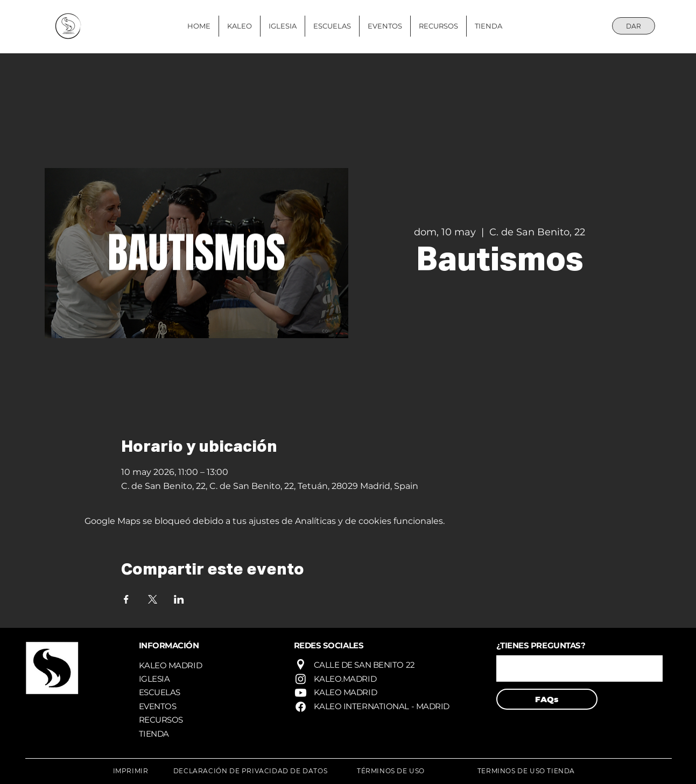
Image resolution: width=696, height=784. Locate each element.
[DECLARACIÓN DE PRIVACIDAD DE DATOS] (251, 771)
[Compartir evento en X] (153, 599)
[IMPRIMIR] (131, 771)
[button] (579, 668)
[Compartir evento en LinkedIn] (179, 599)
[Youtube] (301, 693)
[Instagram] (301, 679)
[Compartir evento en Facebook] (126, 599)
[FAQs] (547, 699)
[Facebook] (301, 707)
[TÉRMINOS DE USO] (391, 771)
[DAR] (634, 26)
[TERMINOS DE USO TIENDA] (526, 771)
